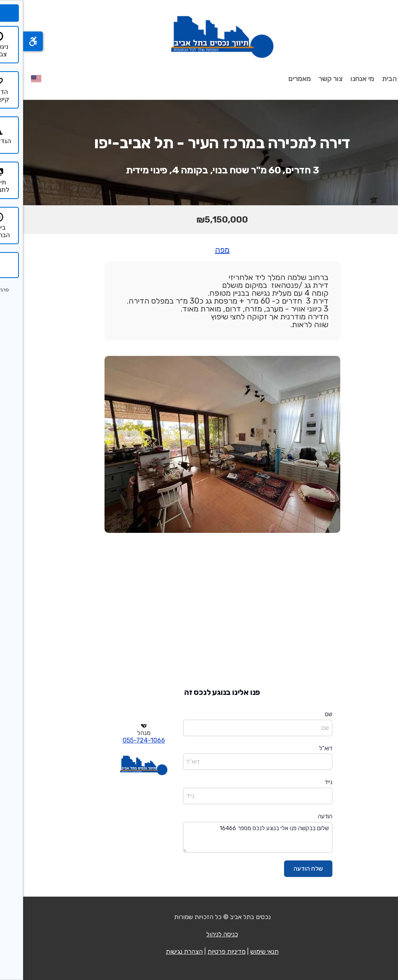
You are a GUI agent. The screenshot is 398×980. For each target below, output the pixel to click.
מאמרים (276, 79)
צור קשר (307, 79)
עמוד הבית (374, 79)
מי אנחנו (339, 79)
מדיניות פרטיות (203, 951)
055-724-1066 (121, 740)
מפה (199, 250)
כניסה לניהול (199, 934)
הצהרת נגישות (161, 951)
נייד (305, 782)
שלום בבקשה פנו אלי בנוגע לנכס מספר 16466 (235, 837)
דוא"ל (303, 748)
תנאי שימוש (241, 951)
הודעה (302, 816)
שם (305, 714)
